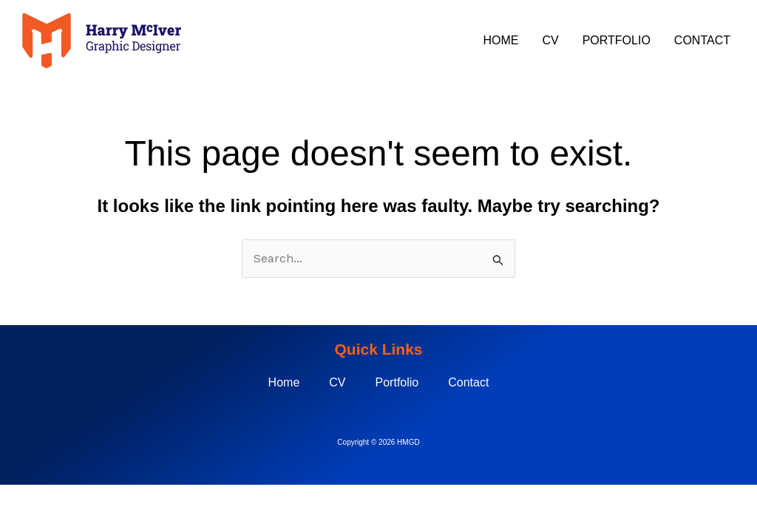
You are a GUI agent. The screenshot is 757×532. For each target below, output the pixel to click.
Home (500, 40)
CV (550, 40)
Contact (702, 40)
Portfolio (617, 40)
